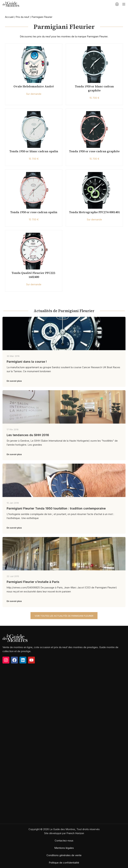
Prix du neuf (22, 17)
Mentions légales (64, 848)
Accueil (9, 17)
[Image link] (15, 638)
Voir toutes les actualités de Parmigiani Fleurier (64, 616)
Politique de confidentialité (64, 863)
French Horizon (75, 833)
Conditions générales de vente (64, 855)
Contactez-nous (64, 841)
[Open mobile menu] (124, 4)
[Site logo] (11, 4)
